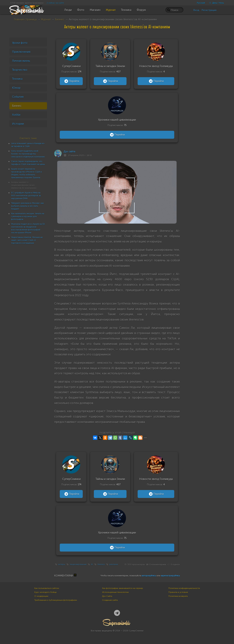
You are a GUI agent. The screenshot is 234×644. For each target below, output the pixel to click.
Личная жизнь (21, 61)
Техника (17, 79)
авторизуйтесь (149, 576)
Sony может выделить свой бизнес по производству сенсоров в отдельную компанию (28, 154)
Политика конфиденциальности (184, 588)
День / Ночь (216, 3)
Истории (18, 124)
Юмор (16, 88)
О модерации (41, 596)
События (18, 97)
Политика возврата (178, 596)
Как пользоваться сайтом (47, 588)
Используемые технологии (115, 592)
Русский (201, 3)
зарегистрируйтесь (170, 576)
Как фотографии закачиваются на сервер (123, 588)
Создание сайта (110, 600)
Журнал (46, 19)
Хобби (16, 115)
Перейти (71, 81)
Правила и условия (178, 592)
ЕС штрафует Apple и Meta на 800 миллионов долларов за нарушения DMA (26, 196)
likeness (101, 564)
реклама (114, 564)
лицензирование (78, 564)
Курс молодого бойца (45, 592)
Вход (196, 10)
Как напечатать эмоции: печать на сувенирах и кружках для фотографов (28, 216)
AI (92, 564)
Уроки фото (20, 43)
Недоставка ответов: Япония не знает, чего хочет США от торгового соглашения (27, 240)
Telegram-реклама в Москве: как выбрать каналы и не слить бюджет (27, 206)
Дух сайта (69, 152)
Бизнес (60, 19)
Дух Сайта (107, 596)
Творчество (20, 70)
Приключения (21, 52)
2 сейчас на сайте (55, 3)
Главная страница (25, 19)
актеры (62, 564)
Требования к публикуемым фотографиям (56, 600)
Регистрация (209, 10)
